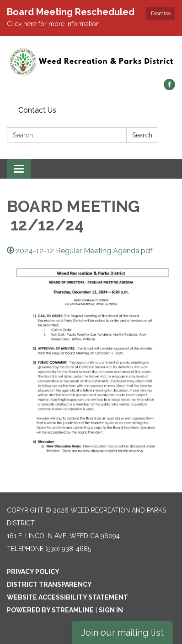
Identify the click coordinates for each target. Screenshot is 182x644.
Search (142, 135)
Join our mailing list (122, 633)
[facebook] (169, 88)
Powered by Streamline (50, 610)
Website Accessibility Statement (67, 597)
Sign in (111, 610)
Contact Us (37, 110)
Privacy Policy (33, 572)
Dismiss (161, 13)
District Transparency (49, 584)
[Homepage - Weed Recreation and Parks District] (91, 62)
